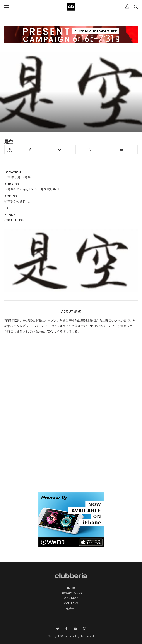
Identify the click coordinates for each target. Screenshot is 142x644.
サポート (71, 609)
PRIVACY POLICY (71, 593)
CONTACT (71, 598)
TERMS (71, 588)
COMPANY (71, 603)
